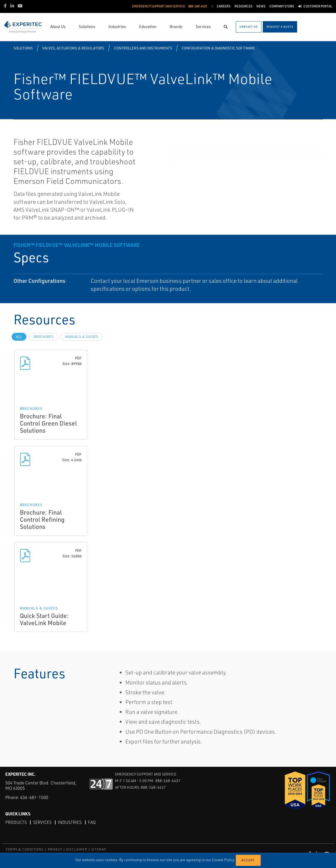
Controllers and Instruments (143, 48)
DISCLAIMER (77, 849)
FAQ (92, 822)
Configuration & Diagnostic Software (218, 48)
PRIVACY (55, 849)
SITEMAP (99, 849)
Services (42, 822)
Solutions (23, 48)
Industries (70, 822)
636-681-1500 (34, 797)
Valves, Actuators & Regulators (73, 48)
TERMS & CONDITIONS (25, 849)
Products (16, 822)
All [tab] (19, 337)
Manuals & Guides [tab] (82, 337)
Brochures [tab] (43, 337)
